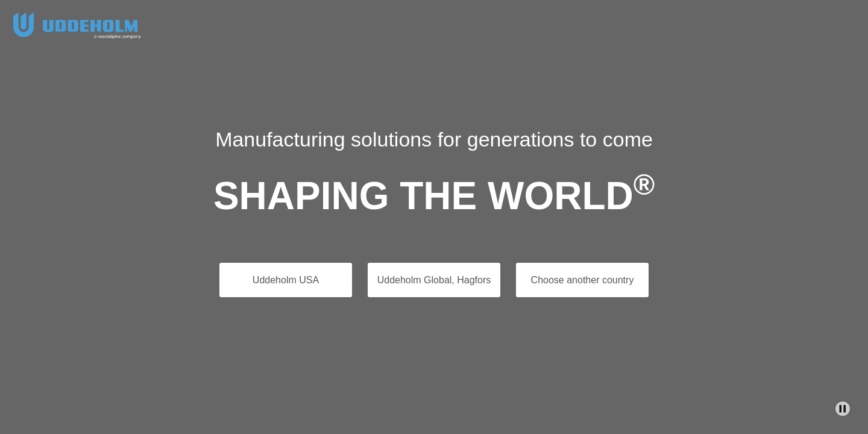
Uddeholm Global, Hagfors (434, 280)
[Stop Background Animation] (843, 409)
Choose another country (583, 280)
